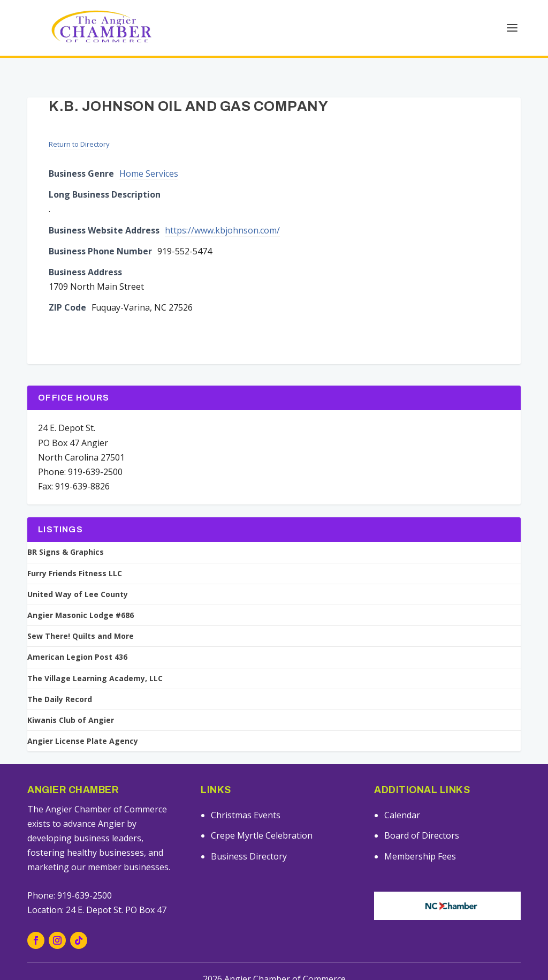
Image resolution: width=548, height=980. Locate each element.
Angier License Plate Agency (83, 723)
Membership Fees (420, 838)
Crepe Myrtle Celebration (262, 817)
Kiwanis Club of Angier (71, 702)
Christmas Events (246, 797)
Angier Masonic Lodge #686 (81, 597)
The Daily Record (60, 681)
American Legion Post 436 (77, 639)
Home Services (149, 155)
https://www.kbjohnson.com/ (222, 212)
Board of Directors (422, 817)
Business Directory (249, 838)
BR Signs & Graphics (66, 534)
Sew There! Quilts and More (81, 618)
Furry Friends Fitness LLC (75, 555)
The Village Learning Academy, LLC (95, 660)
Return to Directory (79, 126)
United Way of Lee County (78, 576)
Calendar (402, 797)
